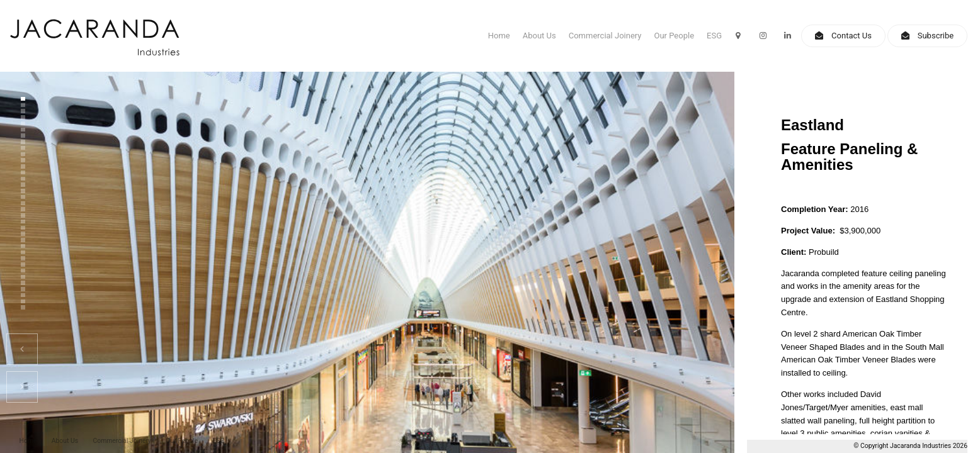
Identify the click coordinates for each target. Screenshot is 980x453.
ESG (714, 36)
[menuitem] (28, 441)
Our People (675, 36)
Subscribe (936, 36)
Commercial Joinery (605, 36)
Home (499, 36)
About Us (539, 36)
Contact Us (852, 36)
